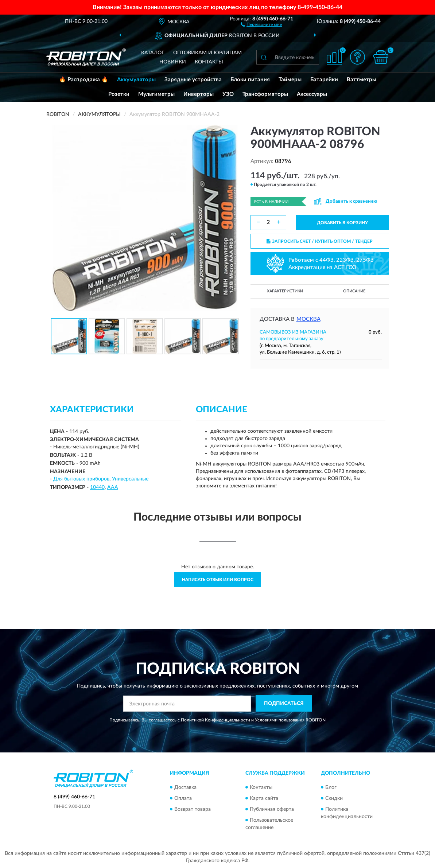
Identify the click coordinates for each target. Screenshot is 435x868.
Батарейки (324, 80)
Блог (331, 787)
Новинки (173, 62)
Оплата (183, 798)
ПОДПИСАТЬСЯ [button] (284, 704)
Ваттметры (362, 80)
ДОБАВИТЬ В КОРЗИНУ (342, 223)
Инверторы (199, 94)
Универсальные (130, 479)
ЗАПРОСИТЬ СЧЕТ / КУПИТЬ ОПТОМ (320, 241)
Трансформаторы (265, 94)
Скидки (334, 798)
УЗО (228, 94)
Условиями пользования (280, 720)
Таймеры (290, 80)
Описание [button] (354, 291)
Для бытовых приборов (81, 479)
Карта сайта (264, 798)
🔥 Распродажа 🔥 (84, 80)
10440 (97, 487)
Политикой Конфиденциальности (215, 720)
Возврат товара (193, 809)
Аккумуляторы (136, 80)
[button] (261, 24)
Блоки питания (250, 80)
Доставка (185, 787)
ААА (113, 487)
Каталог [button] (153, 53)
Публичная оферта (272, 809)
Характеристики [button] (285, 291)
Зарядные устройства (193, 80)
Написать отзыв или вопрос (218, 580)
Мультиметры (156, 94)
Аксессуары (312, 94)
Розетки (119, 94)
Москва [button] (308, 319)
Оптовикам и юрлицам (207, 53)
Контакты (209, 62)
